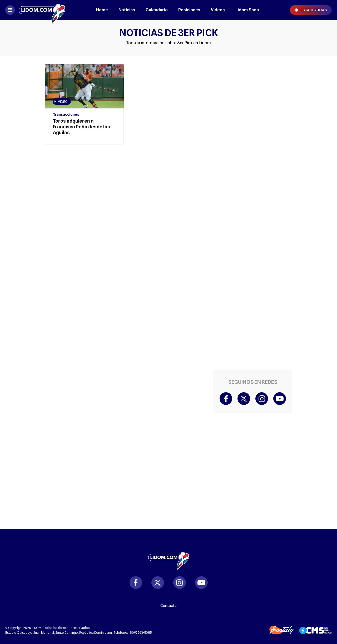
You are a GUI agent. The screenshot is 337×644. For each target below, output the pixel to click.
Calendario (157, 10)
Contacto (168, 606)
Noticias (127, 10)
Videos (218, 10)
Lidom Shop (247, 10)
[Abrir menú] (10, 10)
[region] (126, 170)
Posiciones (189, 10)
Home (102, 10)
